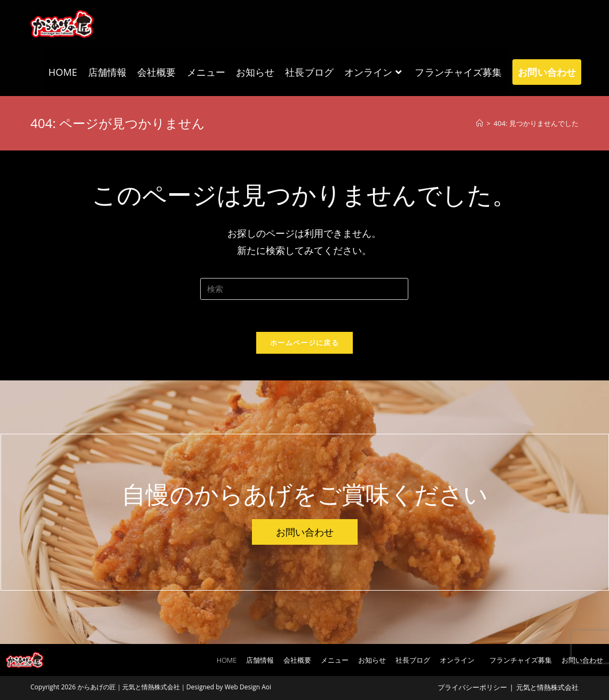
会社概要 (297, 660)
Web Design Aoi (248, 687)
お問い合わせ (582, 660)
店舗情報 (260, 660)
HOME (227, 660)
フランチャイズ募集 (521, 660)
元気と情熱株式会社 (547, 687)
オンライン (460, 660)
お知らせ (372, 660)
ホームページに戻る (304, 343)
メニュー (335, 660)
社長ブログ (413, 660)
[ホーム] (480, 123)
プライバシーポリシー (472, 687)
